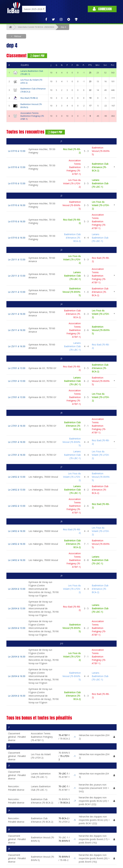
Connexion (102, 9)
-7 (75, 801)
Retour (17, 36)
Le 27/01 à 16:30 (17, 426)
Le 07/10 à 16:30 (17, 205)
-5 (75, 820)
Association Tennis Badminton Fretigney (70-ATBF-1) (32, 116)
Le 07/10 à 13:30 (17, 151)
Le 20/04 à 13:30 (17, 589)
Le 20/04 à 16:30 (17, 657)
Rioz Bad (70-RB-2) (29, 98)
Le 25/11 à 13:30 (17, 259)
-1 (75, 737)
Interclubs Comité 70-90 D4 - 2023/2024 (36, 27)
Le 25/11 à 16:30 (17, 314)
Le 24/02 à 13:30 (17, 477)
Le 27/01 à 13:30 (17, 368)
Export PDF (37, 56)
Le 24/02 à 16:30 (17, 531)
